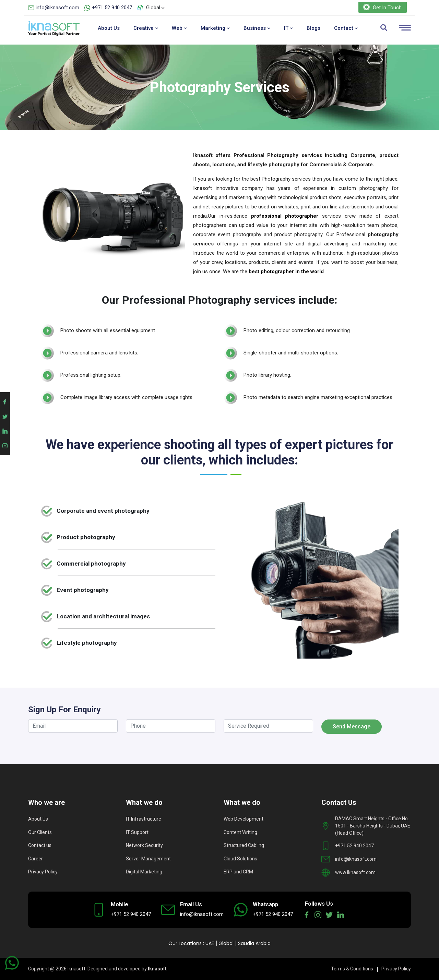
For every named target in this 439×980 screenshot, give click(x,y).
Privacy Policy (43, 872)
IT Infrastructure (144, 819)
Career (35, 859)
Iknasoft (203, 188)
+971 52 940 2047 (112, 8)
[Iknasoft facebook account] (5, 401)
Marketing (215, 28)
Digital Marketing (144, 872)
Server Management (148, 859)
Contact (346, 28)
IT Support (137, 832)
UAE (210, 943)
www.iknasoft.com (355, 872)
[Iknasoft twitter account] (5, 415)
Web (179, 28)
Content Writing (240, 832)
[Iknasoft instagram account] (5, 444)
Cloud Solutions (240, 859)
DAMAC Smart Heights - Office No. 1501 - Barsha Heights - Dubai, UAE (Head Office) (373, 826)
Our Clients (40, 832)
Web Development (244, 819)
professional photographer (285, 216)
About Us (109, 28)
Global (226, 943)
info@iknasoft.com (57, 8)
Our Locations (185, 943)
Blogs (313, 28)
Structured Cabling (244, 845)
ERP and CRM (238, 872)
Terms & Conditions (352, 969)
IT (288, 28)
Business (257, 28)
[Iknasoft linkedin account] (5, 430)
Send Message (352, 727)
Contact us (40, 845)
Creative (146, 28)
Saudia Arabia (254, 943)
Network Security (144, 845)
